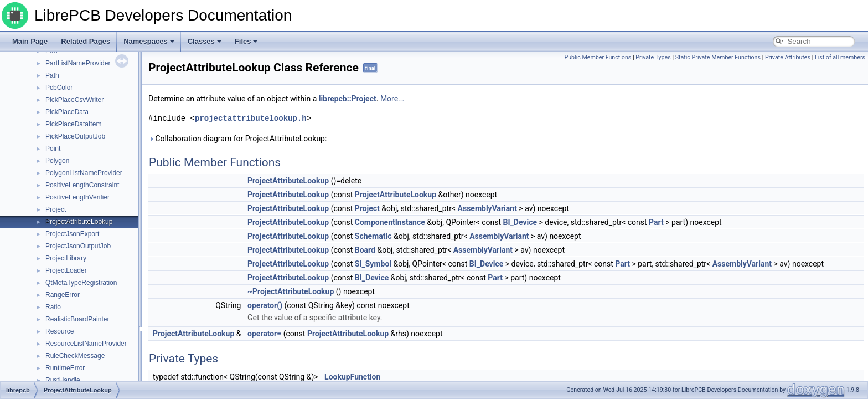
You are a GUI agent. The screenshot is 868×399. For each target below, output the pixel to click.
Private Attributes (788, 57)
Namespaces (149, 41)
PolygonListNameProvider (84, 173)
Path (52, 75)
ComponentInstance (390, 222)
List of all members (840, 57)
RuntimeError (65, 368)
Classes (205, 41)
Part (656, 222)
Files (246, 41)
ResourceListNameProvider (86, 344)
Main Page (30, 41)
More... (392, 99)
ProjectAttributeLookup (79, 222)
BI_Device (520, 222)
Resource (60, 331)
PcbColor (59, 88)
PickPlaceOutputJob (75, 136)
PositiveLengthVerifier (77, 197)
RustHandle (63, 380)
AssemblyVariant (487, 208)
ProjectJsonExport (72, 234)
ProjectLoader (66, 270)
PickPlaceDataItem (73, 124)
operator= (264, 334)
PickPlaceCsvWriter (74, 100)
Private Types (653, 57)
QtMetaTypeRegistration (81, 283)
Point (53, 149)
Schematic (373, 236)
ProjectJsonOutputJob (78, 246)
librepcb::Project (348, 99)
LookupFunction (352, 377)
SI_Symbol (373, 264)
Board (365, 250)
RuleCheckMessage (75, 356)
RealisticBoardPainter (77, 319)
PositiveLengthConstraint (82, 185)
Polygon (57, 161)
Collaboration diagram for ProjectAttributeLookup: (237, 139)
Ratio (53, 307)
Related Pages (86, 41)
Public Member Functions (598, 57)
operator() (265, 305)
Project (56, 209)
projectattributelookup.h (251, 118)
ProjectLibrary (66, 258)
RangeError (63, 295)
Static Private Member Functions (718, 57)
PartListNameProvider (78, 63)
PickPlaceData (67, 112)
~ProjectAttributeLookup (291, 291)
